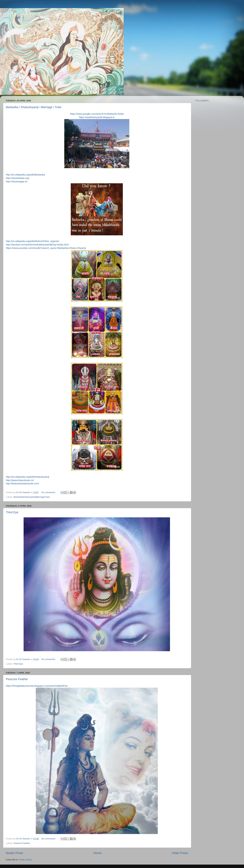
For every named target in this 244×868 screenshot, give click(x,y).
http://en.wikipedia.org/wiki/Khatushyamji (28, 477)
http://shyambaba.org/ (18, 178)
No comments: (49, 492)
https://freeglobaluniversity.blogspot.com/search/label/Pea (37, 686)
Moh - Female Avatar (27, 15)
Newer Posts (14, 853)
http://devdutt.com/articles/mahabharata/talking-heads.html (37, 245)
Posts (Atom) (26, 860)
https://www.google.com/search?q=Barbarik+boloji (97, 114)
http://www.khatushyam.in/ (20, 480)
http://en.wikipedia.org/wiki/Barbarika (25, 175)
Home (97, 853)
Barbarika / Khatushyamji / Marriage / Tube (34, 107)
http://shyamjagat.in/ (17, 182)
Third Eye (12, 512)
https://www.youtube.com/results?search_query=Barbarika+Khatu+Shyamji (46, 248)
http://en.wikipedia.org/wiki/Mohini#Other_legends (32, 241)
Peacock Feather (17, 679)
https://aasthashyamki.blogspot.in (97, 117)
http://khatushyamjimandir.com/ (23, 484)
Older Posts (180, 853)
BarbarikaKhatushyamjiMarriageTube (32, 497)
